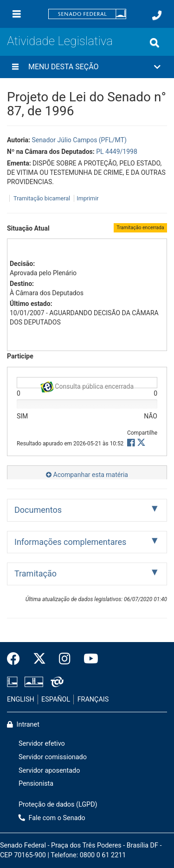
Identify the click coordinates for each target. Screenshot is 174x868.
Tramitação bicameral (42, 198)
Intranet (23, 725)
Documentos (38, 510)
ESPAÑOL (56, 699)
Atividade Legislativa (60, 41)
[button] (87, 67)
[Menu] (17, 14)
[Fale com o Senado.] (157, 15)
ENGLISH (21, 699)
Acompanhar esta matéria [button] (87, 475)
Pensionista (36, 784)
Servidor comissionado (53, 757)
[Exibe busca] (155, 43)
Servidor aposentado (49, 771)
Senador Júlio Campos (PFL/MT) (79, 140)
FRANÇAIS (93, 699)
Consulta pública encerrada (87, 385)
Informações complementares (70, 542)
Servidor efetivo (42, 744)
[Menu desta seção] (15, 67)
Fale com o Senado (52, 818)
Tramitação (35, 573)
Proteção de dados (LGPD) (58, 805)
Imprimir (87, 198)
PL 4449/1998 (117, 152)
